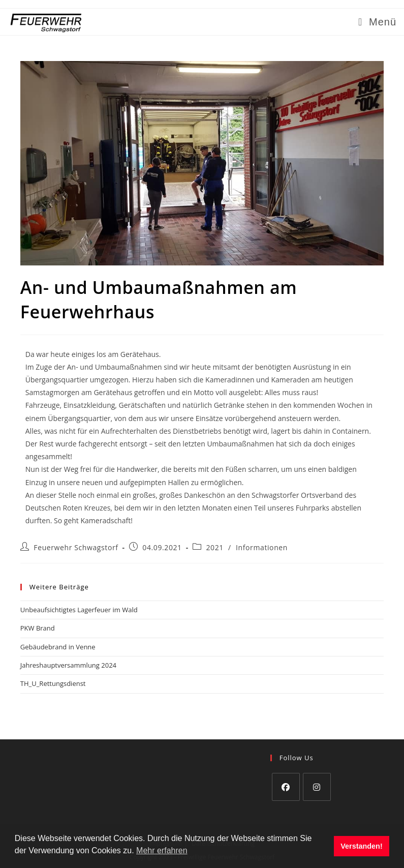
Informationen (262, 547)
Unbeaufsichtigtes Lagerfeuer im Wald (79, 610)
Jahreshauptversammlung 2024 (68, 665)
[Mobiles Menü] (377, 22)
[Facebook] (286, 787)
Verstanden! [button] (361, 846)
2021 (214, 547)
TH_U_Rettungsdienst (53, 683)
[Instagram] (317, 787)
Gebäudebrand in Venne (58, 647)
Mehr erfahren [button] (162, 850)
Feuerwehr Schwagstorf (76, 547)
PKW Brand (38, 628)
